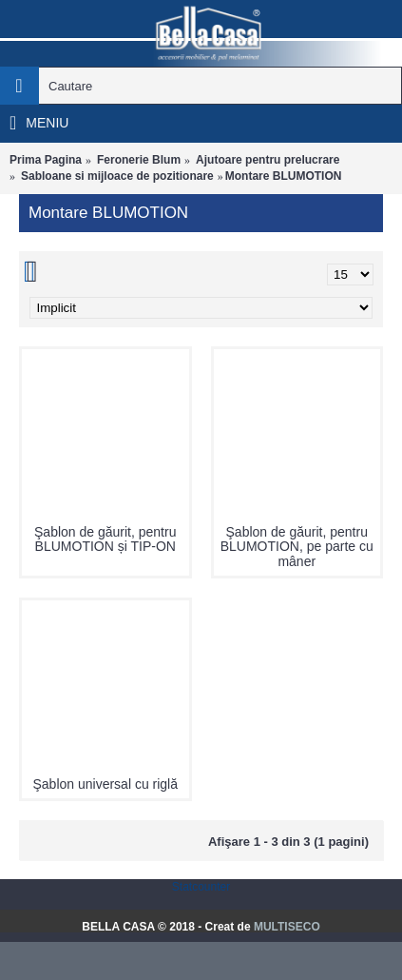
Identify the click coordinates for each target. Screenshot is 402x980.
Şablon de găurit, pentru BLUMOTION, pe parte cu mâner (297, 547)
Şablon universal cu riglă (105, 784)
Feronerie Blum (139, 160)
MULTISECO (287, 927)
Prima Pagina (46, 160)
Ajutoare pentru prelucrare (268, 160)
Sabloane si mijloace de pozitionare (117, 176)
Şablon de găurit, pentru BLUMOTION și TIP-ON (105, 539)
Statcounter (201, 887)
